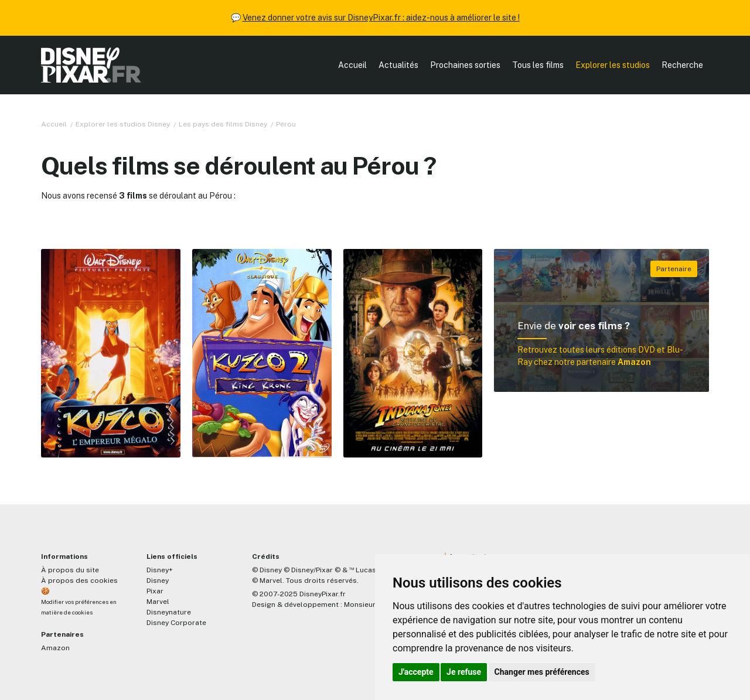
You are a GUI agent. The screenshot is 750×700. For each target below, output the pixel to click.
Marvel (158, 602)
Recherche (682, 65)
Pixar (155, 591)
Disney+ (160, 570)
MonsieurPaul (367, 605)
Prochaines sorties (465, 65)
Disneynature (169, 612)
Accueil (352, 65)
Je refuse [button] (464, 672)
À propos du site (70, 570)
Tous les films (538, 65)
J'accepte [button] (416, 672)
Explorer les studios (613, 65)
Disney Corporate (176, 623)
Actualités (398, 65)
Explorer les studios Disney (123, 124)
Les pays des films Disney (223, 124)
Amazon (55, 648)
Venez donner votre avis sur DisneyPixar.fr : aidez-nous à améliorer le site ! (381, 18)
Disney (158, 581)
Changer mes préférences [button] (542, 672)
